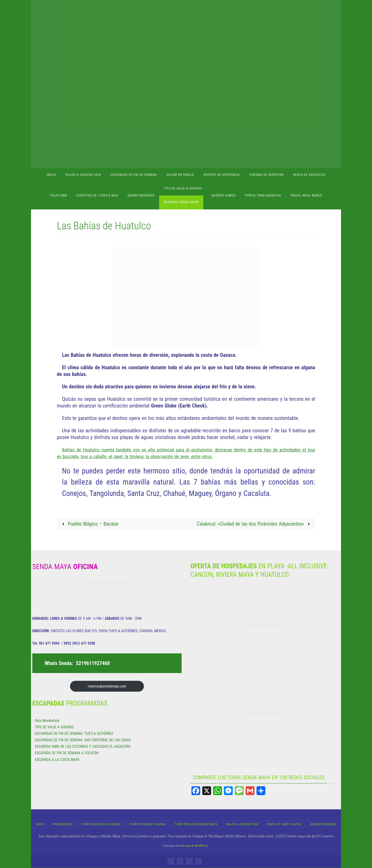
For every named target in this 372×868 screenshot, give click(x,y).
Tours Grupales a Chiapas (101, 825)
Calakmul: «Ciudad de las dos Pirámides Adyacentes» (253, 524)
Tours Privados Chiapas (148, 825)
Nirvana (186, 846)
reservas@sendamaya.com (107, 686)
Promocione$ (63, 825)
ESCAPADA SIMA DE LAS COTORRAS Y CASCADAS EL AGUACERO (83, 747)
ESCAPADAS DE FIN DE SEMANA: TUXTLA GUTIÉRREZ (74, 734)
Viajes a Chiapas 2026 (242, 825)
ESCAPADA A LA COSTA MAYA (57, 760)
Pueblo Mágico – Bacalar (90, 524)
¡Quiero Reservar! (323, 825)
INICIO (40, 825)
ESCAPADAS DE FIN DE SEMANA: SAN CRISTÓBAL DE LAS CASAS (83, 740)
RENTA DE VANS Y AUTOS (284, 825)
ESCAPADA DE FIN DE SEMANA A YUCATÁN (67, 753)
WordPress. (202, 846)
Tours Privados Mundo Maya (196, 825)
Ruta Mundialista (47, 721)
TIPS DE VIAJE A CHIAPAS (54, 727)
